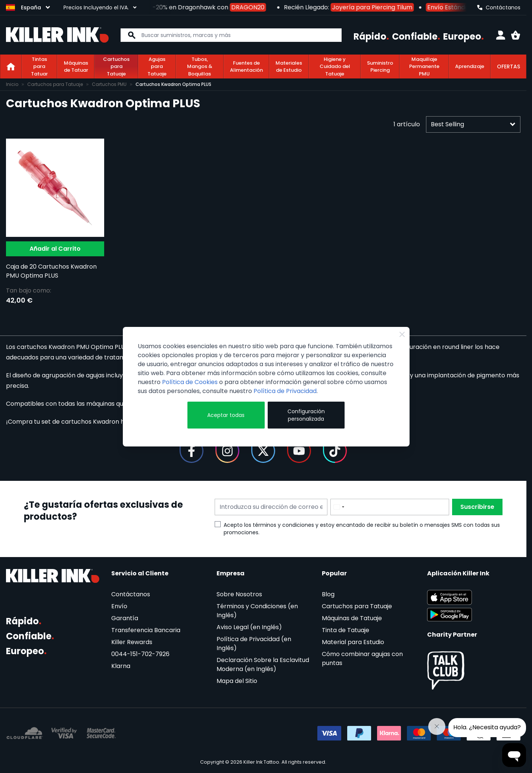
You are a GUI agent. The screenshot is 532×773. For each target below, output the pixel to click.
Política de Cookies (190, 382)
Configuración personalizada (306, 415)
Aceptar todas (226, 415)
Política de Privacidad (285, 391)
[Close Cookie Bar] (402, 334)
